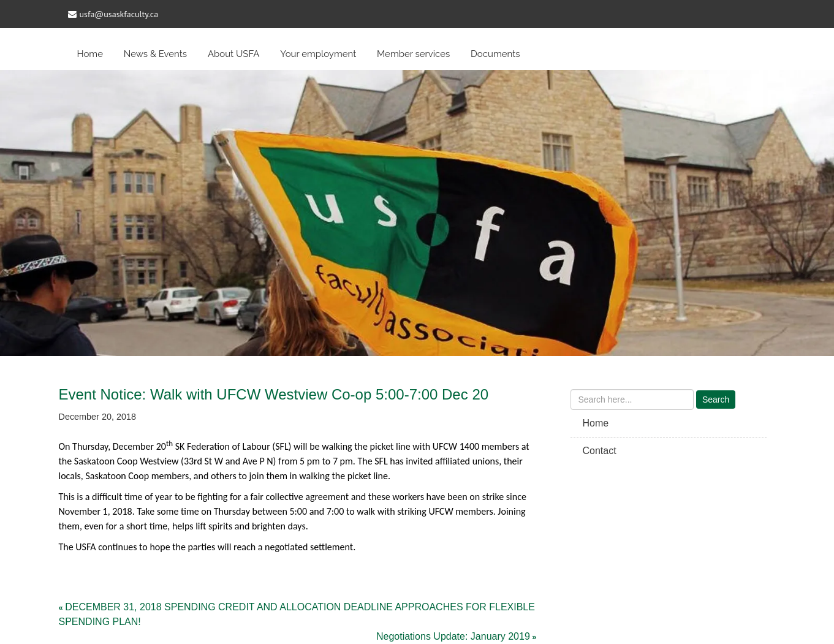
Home (90, 54)
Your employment (318, 54)
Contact (600, 451)
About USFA (234, 54)
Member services (413, 54)
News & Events (155, 54)
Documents (495, 54)
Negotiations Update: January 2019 (453, 636)
